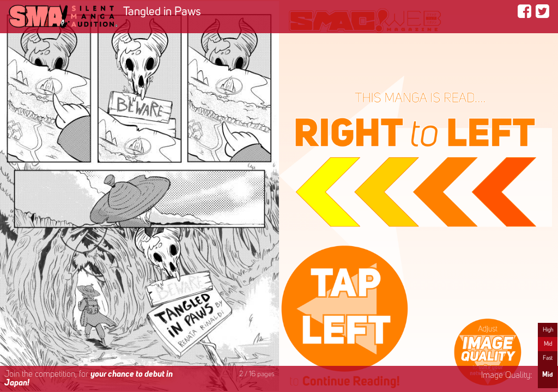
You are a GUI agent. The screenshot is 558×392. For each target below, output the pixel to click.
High (548, 330)
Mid (548, 344)
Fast (548, 358)
